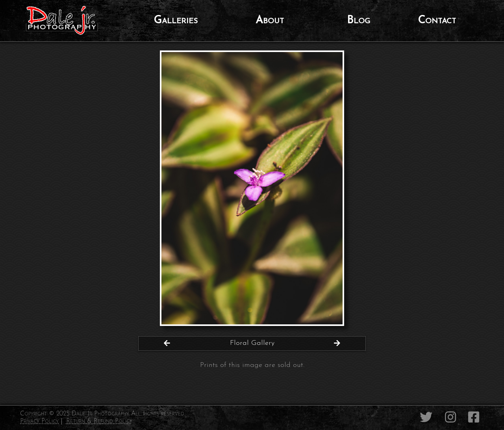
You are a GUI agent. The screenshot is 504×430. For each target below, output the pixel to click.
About (270, 21)
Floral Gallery (252, 343)
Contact (437, 21)
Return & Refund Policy (99, 421)
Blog (359, 21)
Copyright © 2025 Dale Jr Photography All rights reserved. (103, 414)
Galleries (176, 21)
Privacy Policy (39, 421)
